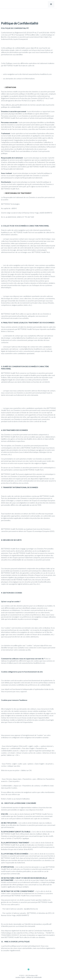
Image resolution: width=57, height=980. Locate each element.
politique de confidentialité (34, 977)
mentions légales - (21, 977)
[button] (51, 4)
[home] (8, 4)
